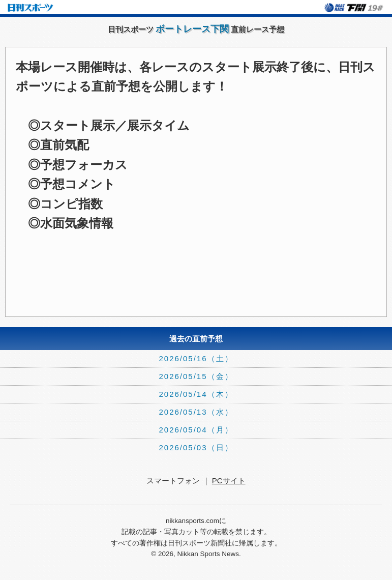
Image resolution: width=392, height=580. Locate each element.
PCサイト (229, 481)
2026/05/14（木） (196, 394)
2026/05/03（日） (196, 447)
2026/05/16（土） (196, 358)
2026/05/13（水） (196, 412)
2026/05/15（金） (196, 376)
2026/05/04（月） (196, 430)
